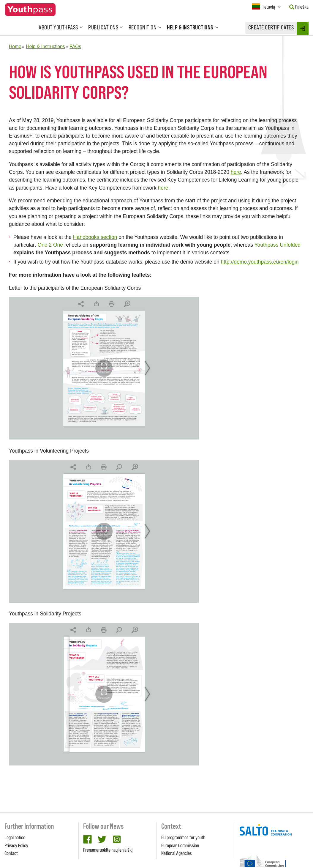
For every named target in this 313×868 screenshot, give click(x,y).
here (236, 172)
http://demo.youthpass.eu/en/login (260, 262)
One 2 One (50, 245)
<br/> (104, 368)
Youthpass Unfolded (277, 245)
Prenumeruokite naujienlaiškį (108, 850)
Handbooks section (95, 237)
